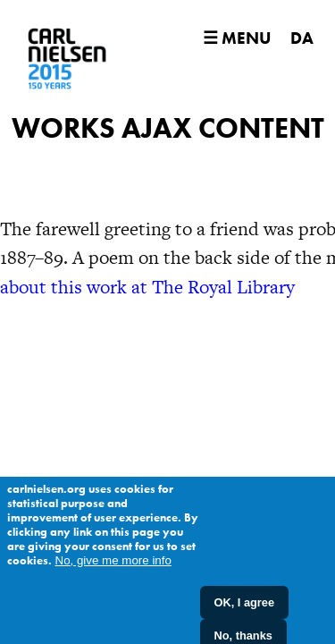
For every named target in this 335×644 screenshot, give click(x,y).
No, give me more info (113, 568)
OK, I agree (245, 610)
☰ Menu (237, 38)
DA (302, 38)
